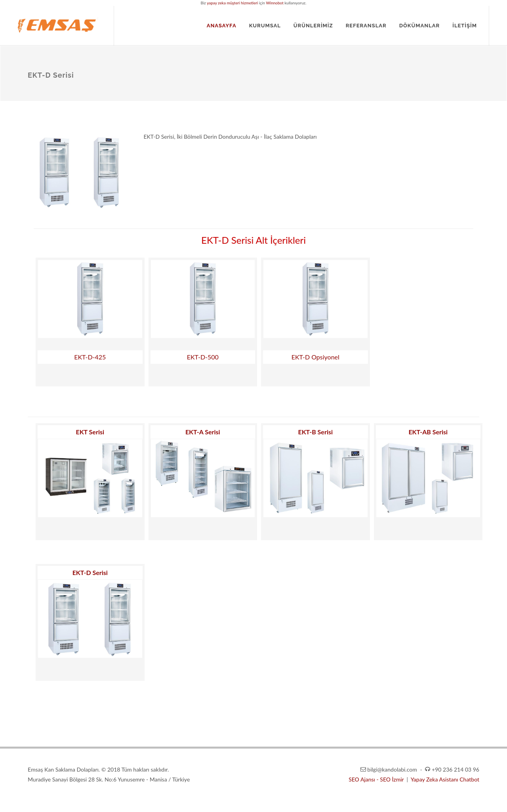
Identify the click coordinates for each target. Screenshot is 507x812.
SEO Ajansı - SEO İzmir (377, 779)
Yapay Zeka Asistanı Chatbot (445, 779)
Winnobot (274, 3)
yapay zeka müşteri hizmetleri (232, 3)
